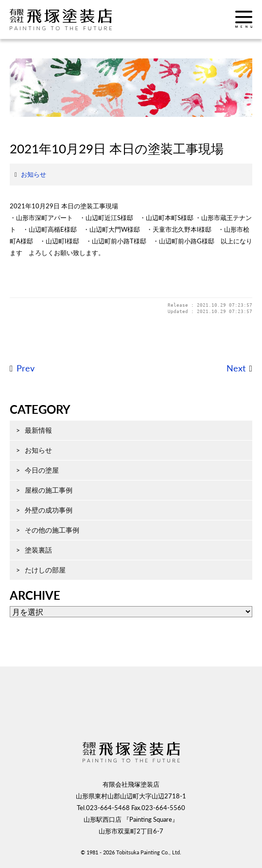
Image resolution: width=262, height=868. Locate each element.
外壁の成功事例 (49, 510)
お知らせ (34, 174)
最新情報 (38, 430)
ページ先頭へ (131, 710)
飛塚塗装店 (70, 19)
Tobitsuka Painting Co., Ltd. (149, 852)
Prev (26, 368)
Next (236, 368)
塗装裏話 (38, 550)
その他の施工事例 (52, 530)
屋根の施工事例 (49, 490)
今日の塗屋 (42, 470)
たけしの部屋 (45, 570)
